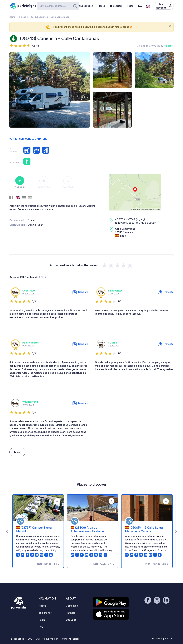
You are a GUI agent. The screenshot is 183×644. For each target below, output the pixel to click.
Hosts (130, 6)
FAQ (140, 6)
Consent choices (71, 639)
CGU (30, 639)
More (17, 452)
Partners (71, 613)
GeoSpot (71, 620)
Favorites (44, 182)
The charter (116, 6)
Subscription (86, 6)
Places (101, 6)
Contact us (72, 606)
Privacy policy (51, 639)
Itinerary (20, 182)
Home (12, 17)
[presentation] (7, 531)
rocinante (169, 46)
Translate (80, 292)
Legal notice (18, 639)
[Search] (58, 6)
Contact (68, 182)
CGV (38, 639)
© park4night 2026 (162, 638)
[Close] (170, 26)
